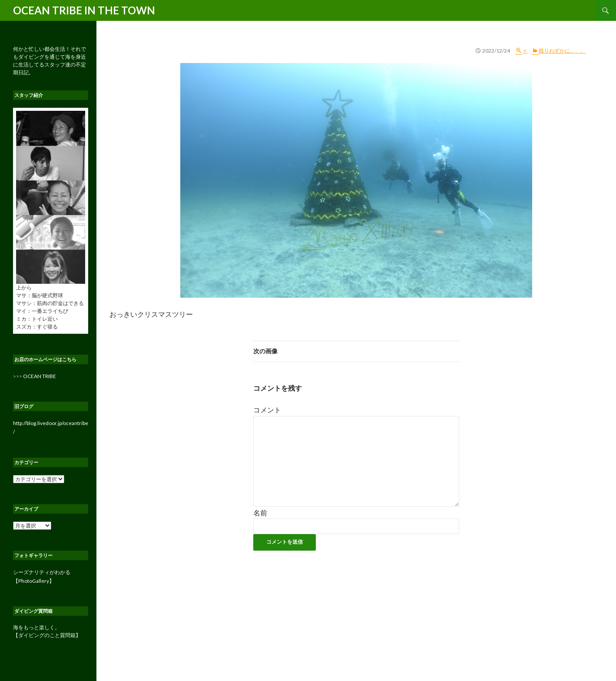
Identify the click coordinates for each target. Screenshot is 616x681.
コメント (267, 410)
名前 (260, 513)
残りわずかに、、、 (562, 51)
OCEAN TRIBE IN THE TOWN (84, 10)
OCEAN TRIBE (40, 376)
